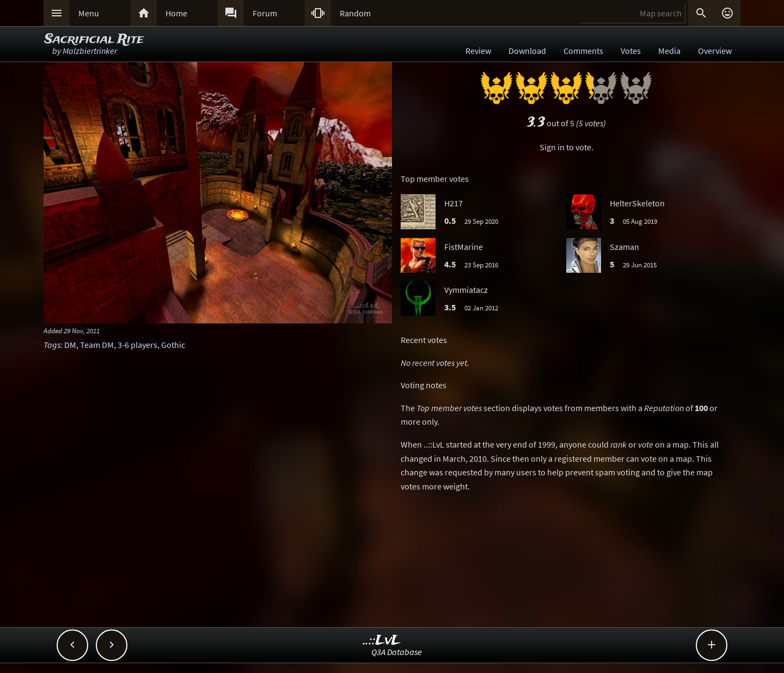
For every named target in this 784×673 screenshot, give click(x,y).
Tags (52, 345)
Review (478, 51)
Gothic (173, 345)
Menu (89, 13)
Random (355, 13)
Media (669, 51)
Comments (583, 51)
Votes (631, 51)
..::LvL (382, 641)
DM (70, 345)
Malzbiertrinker (90, 51)
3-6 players (137, 345)
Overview (715, 51)
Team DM (97, 345)
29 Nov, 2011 (82, 331)
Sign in (552, 147)
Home (176, 13)
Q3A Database (397, 652)
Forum (265, 13)
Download (527, 51)
